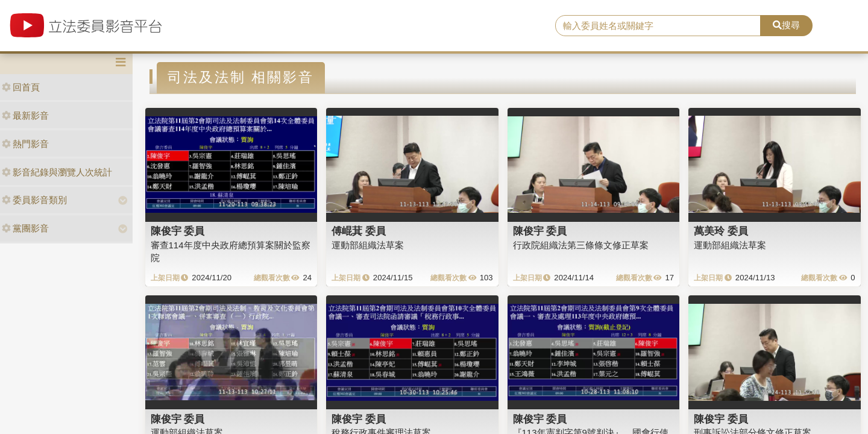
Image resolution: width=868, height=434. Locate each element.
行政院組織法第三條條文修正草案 (581, 245)
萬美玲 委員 (721, 231)
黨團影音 (25, 228)
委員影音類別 (34, 200)
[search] (658, 26)
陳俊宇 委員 (178, 231)
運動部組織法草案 (368, 245)
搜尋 (786, 25)
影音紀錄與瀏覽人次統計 (57, 172)
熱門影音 (25, 144)
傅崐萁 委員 (359, 231)
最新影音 (25, 115)
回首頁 (21, 87)
